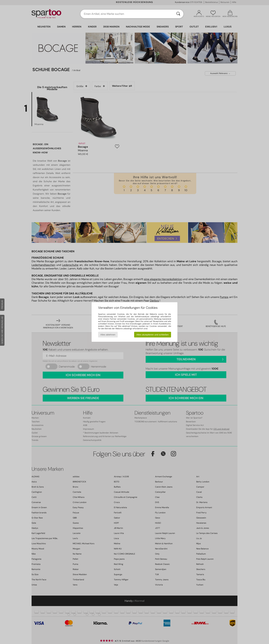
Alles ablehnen (108, 335)
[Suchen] (178, 14)
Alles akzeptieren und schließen (153, 335)
